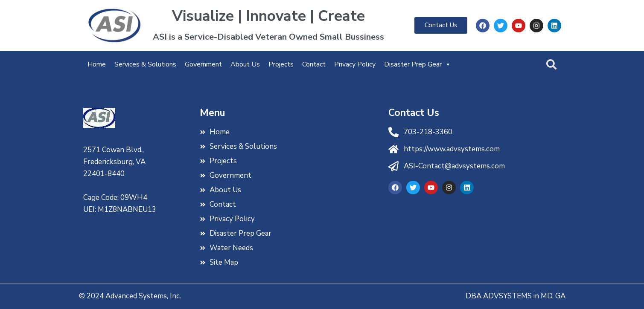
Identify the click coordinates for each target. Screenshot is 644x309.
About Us (245, 64)
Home (97, 64)
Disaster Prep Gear (418, 64)
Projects (281, 64)
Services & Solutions (145, 64)
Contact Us (414, 113)
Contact (314, 64)
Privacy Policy (355, 64)
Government (203, 64)
